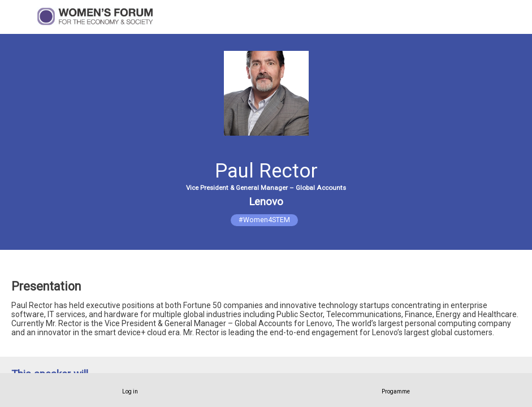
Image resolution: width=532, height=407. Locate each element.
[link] (130, 390)
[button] (17, 17)
